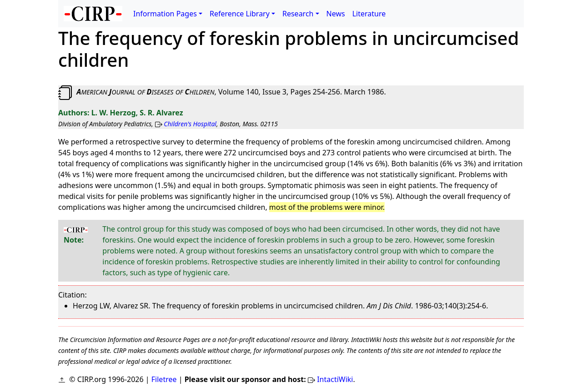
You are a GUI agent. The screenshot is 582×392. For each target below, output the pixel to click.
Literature (369, 14)
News (336, 14)
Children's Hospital (190, 124)
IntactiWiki (335, 379)
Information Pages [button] (165, 14)
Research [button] (298, 14)
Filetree (164, 379)
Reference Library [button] (240, 14)
